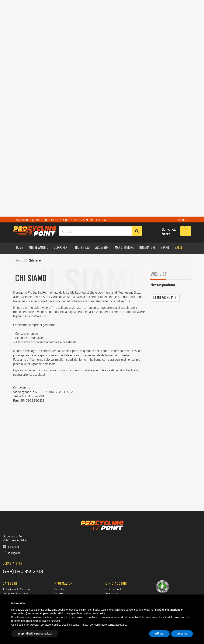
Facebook (11, 547)
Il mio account (113, 589)
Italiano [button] (182, 220)
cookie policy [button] (98, 613)
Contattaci (60, 589)
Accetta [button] (182, 634)
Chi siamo (59, 593)
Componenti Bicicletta (15, 593)
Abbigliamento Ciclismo (16, 589)
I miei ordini (112, 593)
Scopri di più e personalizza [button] (35, 634)
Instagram (11, 553)
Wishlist (159, 274)
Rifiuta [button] (159, 634)
